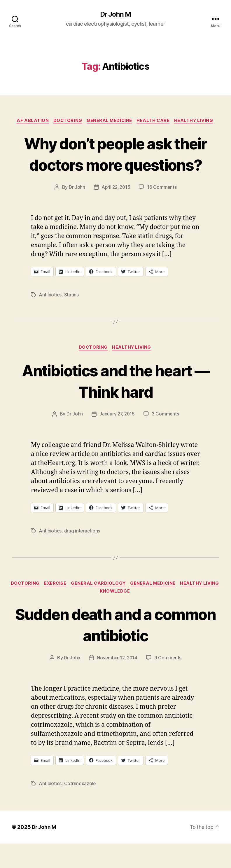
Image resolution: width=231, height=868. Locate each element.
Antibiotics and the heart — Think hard (116, 403)
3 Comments (166, 437)
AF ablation (30, 121)
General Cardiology (121, 607)
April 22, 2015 (116, 209)
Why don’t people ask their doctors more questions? (116, 165)
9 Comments (169, 682)
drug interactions (83, 554)
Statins (72, 317)
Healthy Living (198, 121)
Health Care (155, 121)
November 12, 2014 (117, 682)
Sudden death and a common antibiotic (116, 648)
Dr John (76, 209)
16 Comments (163, 209)
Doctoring (66, 121)
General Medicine (110, 121)
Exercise (76, 607)
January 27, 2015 (117, 437)
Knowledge (138, 615)
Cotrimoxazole (81, 808)
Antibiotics (51, 317)
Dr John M (115, 15)
